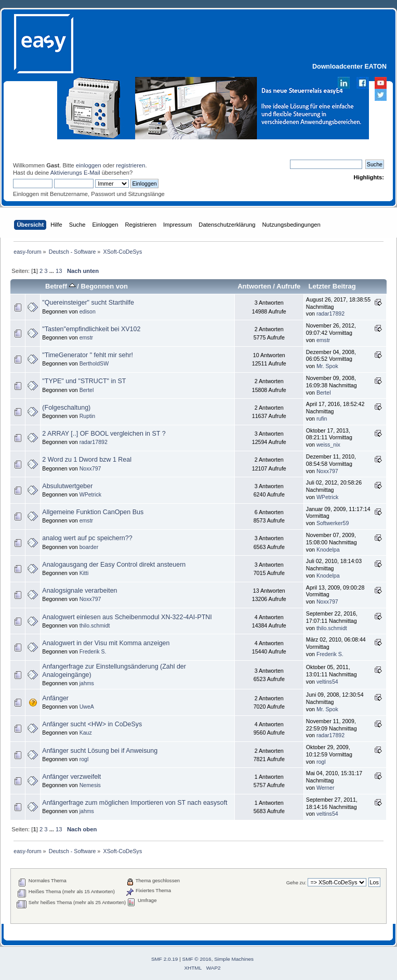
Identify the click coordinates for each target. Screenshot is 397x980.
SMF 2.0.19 (165, 959)
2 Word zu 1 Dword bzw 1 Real (87, 460)
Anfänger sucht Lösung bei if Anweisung (100, 751)
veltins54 (327, 682)
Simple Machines (234, 959)
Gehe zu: (296, 883)
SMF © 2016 (197, 959)
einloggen (89, 165)
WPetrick (90, 494)
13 (59, 271)
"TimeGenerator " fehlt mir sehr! (88, 355)
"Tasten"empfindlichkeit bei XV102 (91, 329)
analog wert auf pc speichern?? (87, 538)
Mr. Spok (327, 366)
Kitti (84, 573)
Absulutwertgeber (67, 486)
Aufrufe (288, 286)
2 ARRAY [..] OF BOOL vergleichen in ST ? (104, 434)
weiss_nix (328, 445)
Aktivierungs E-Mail (75, 173)
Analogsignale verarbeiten (80, 591)
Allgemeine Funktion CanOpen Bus (93, 512)
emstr (86, 337)
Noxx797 (90, 468)
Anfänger (55, 698)
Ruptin (88, 416)
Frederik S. (93, 651)
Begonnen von (104, 286)
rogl (84, 759)
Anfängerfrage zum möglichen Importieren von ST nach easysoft (135, 803)
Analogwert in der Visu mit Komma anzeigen (106, 643)
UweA (87, 707)
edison (88, 311)
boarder (89, 547)
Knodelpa (328, 550)
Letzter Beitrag (332, 286)
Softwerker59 (333, 523)
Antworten (254, 286)
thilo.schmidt (95, 625)
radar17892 (330, 313)
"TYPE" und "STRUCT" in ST (84, 381)
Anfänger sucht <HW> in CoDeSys (92, 724)
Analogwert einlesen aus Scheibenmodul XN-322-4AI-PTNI (127, 617)
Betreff (60, 286)
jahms (87, 683)
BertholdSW (94, 363)
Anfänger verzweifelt (71, 777)
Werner (326, 788)
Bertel (87, 390)
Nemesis (90, 785)
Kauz (86, 733)
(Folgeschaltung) (66, 408)
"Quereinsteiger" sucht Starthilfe (88, 303)
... (52, 271)
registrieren (130, 165)
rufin (322, 419)
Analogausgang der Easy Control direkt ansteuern (114, 565)
